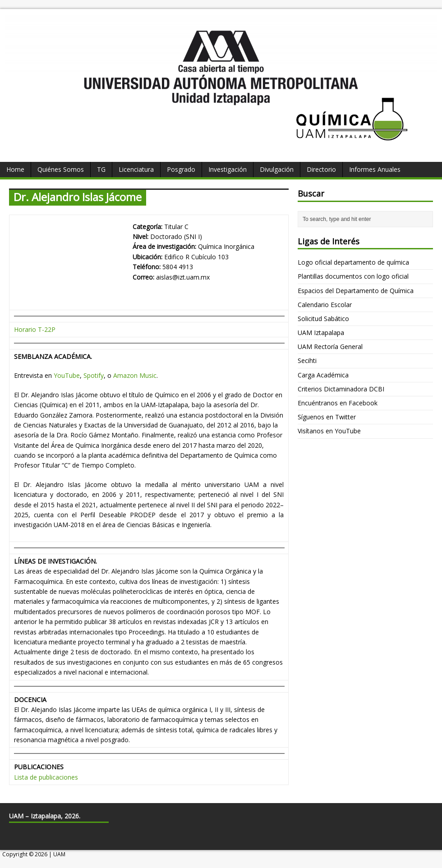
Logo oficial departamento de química (353, 262)
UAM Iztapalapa (321, 333)
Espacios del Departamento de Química (356, 291)
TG (101, 169)
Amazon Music (135, 375)
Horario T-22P (35, 329)
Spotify (94, 375)
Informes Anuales (375, 169)
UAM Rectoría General (330, 347)
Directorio (321, 169)
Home (15, 169)
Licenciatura (136, 169)
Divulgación (277, 169)
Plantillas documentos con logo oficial (353, 276)
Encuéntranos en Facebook (338, 403)
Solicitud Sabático (323, 319)
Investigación (228, 169)
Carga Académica (323, 375)
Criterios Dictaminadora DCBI (341, 389)
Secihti (307, 361)
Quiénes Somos (61, 169)
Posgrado (181, 169)
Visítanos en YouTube (329, 431)
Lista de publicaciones (46, 777)
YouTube (67, 375)
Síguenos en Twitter (327, 417)
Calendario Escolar (325, 305)
